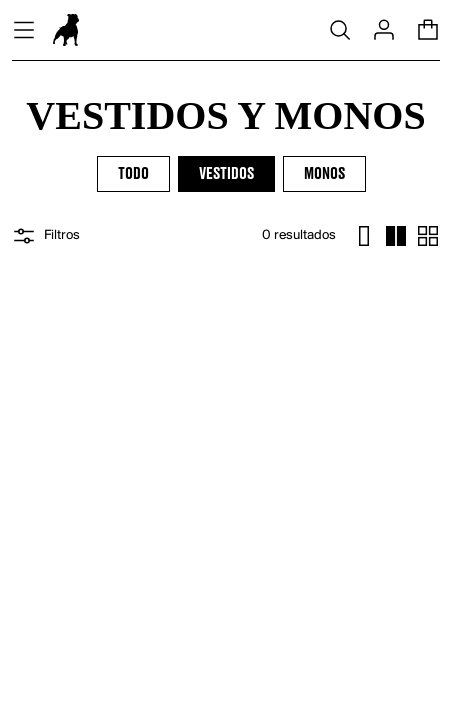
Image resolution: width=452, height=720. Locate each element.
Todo (133, 174)
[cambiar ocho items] (428, 236)
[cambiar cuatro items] (396, 236)
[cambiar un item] (364, 236)
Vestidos (226, 174)
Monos (324, 174)
